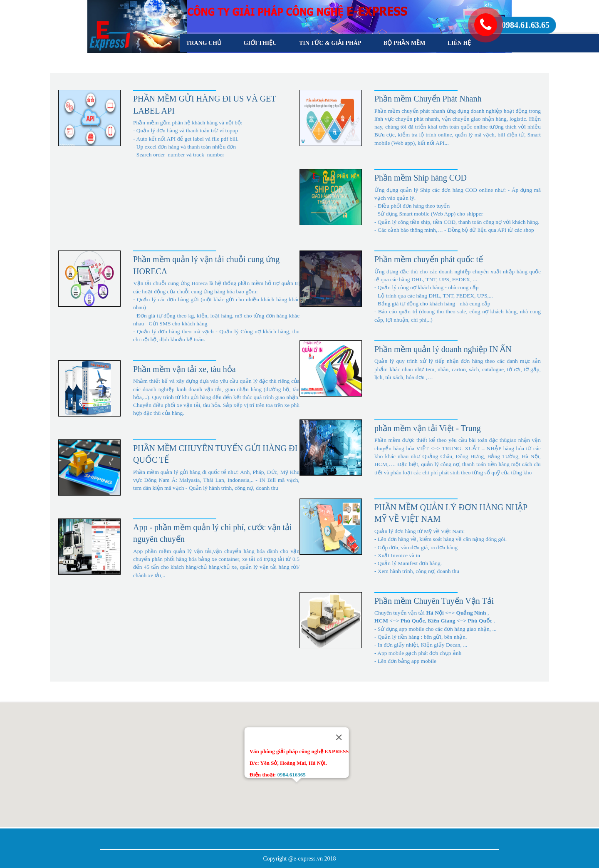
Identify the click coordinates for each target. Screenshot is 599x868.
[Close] (339, 737)
